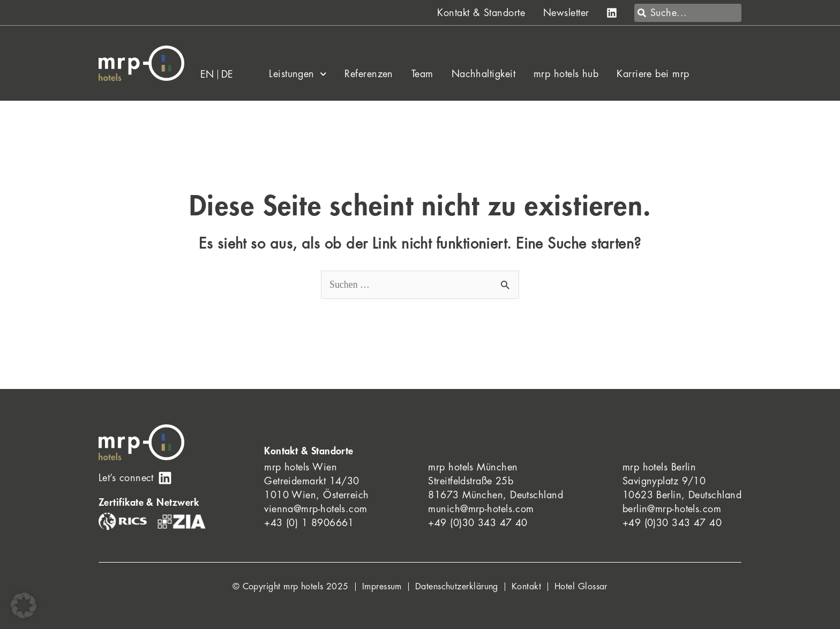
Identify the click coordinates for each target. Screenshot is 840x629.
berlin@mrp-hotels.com (672, 509)
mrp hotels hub (566, 74)
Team (422, 74)
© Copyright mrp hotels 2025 (291, 587)
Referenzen (369, 74)
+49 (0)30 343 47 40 (478, 523)
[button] (24, 605)
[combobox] (688, 13)
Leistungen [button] (298, 74)
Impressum (382, 587)
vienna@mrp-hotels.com (316, 509)
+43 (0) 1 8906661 (309, 523)
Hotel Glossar (581, 587)
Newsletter (566, 13)
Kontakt (526, 587)
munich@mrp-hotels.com (481, 509)
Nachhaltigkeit (483, 74)
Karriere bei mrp (653, 74)
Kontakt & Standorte (481, 13)
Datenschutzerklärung (457, 587)
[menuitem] (208, 74)
